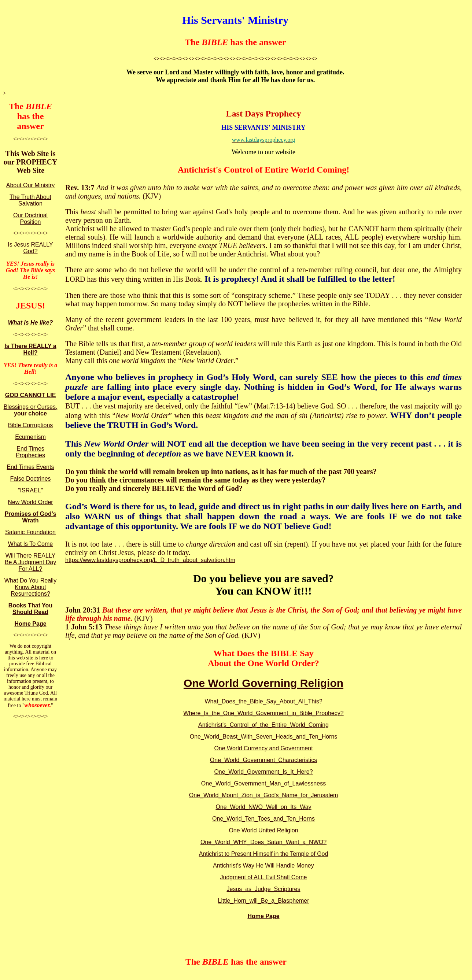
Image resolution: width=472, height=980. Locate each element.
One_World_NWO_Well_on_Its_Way (263, 807)
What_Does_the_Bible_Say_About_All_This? (263, 701)
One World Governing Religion (263, 683)
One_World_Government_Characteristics (263, 760)
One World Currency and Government (263, 748)
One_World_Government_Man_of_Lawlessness (263, 783)
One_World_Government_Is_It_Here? (263, 772)
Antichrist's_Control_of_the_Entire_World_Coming (263, 725)
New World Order (30, 502)
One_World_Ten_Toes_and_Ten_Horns (263, 819)
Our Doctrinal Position (30, 219)
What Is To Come (30, 544)
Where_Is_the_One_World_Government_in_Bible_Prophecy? (263, 713)
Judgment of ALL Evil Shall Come (264, 877)
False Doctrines (30, 479)
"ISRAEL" (30, 490)
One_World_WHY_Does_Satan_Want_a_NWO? (263, 842)
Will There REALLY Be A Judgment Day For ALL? (31, 562)
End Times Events (31, 467)
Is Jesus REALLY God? (30, 248)
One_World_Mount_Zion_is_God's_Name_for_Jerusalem (264, 795)
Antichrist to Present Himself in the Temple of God (264, 854)
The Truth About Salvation (30, 200)
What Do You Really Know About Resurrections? (30, 587)
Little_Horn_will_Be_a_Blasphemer (263, 901)
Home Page (30, 624)
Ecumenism (30, 437)
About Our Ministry (30, 185)
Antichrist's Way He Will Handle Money (263, 866)
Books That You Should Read (30, 609)
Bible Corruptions (31, 425)
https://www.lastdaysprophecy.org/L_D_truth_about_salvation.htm (150, 560)
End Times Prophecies (30, 452)
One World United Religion (263, 830)
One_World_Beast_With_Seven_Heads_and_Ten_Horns (264, 737)
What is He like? (31, 323)
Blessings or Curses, (31, 410)
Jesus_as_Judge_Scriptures (263, 889)
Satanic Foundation (30, 532)
